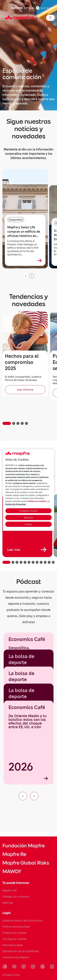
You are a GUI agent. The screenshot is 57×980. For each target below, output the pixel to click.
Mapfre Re (14, 854)
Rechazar (28, 518)
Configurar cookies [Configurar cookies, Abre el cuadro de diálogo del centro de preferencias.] (28, 511)
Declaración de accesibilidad (21, 951)
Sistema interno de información (22, 920)
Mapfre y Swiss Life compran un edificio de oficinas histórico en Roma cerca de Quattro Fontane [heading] (24, 232)
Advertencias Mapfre (16, 957)
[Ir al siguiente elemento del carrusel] (34, 796)
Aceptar (28, 524)
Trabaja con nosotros (16, 897)
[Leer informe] (25, 390)
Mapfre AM (9, 890)
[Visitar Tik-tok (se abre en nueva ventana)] (52, 967)
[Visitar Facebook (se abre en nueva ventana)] (5, 967)
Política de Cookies (37, 501)
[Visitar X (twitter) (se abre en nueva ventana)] (42, 967)
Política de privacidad (16, 927)
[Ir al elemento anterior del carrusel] (23, 796)
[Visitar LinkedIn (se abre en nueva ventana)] (33, 967)
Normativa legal (13, 945)
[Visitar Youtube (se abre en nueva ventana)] (14, 967)
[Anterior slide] (26, 276)
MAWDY (12, 871)
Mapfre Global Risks (26, 863)
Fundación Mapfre (24, 846)
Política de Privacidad (16, 504)
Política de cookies (14, 933)
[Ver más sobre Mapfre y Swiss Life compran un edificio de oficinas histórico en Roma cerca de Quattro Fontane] (40, 261)
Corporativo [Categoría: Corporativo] (16, 220)
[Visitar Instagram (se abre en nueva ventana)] (24, 967)
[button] (7, 423)
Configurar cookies (15, 939)
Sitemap (8, 903)
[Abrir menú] (50, 18)
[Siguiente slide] (32, 276)
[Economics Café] (29, 743)
